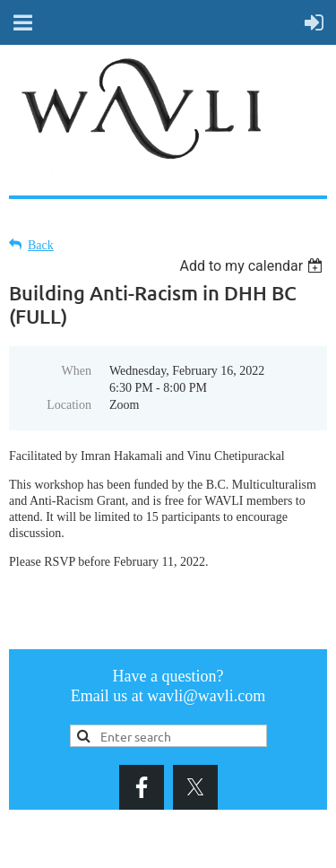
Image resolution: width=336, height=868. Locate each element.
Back (41, 245)
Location (69, 405)
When (77, 371)
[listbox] (253, 266)
